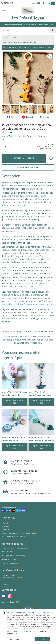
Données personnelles (10, 563)
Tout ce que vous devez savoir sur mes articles (19, 533)
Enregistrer (29, 117)
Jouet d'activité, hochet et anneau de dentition (20, 42)
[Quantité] (6, 147)
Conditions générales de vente (13, 536)
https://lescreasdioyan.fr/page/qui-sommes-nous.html (28, 304)
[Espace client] (38, 3)
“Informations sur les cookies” (35, 629)
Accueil (7, 37)
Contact (32, 3)
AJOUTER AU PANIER (24, 158)
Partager (13, 117)
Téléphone (6, 585)
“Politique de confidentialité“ (21, 631)
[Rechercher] (53, 30)
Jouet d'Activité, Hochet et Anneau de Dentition (24, 136)
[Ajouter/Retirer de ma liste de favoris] (51, 158)
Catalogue (6, 526)
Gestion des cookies (9, 559)
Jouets (16, 37)
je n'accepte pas (14, 639)
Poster (44, 117)
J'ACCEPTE (42, 639)
